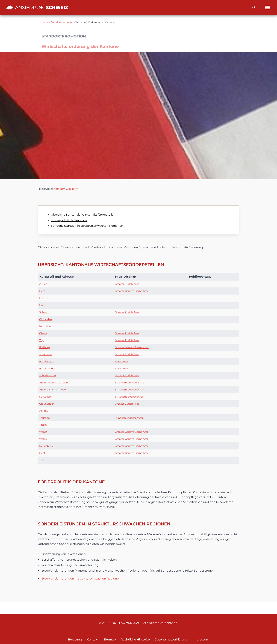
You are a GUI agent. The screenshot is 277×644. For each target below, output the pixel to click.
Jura (42, 460)
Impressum (201, 639)
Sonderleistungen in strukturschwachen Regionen (87, 226)
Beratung (75, 639)
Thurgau (44, 418)
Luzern (43, 298)
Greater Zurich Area (127, 284)
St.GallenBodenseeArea (129, 383)
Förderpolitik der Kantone (69, 220)
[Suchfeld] (254, 8)
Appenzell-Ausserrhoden (54, 383)
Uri (41, 305)
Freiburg (45, 347)
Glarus (43, 333)
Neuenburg (46, 446)
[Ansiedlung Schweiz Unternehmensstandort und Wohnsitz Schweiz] (37, 7)
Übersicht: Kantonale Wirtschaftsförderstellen (83, 215)
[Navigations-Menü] (268, 8)
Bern (42, 291)
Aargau (44, 411)
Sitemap (110, 639)
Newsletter (151, 608)
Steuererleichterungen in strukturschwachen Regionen (81, 579)
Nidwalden (46, 326)
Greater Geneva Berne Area (132, 291)
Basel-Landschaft (50, 369)
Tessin (43, 425)
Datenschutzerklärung (171, 639)
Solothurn (45, 354)
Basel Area (121, 361)
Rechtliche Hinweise (135, 639)
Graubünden (47, 404)
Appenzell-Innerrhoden (53, 390)
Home (45, 22)
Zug (42, 340)
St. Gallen (45, 397)
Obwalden (45, 319)
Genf (42, 453)
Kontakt (124, 608)
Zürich (43, 284)
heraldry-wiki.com (66, 189)
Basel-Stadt (46, 361)
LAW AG (130, 623)
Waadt (43, 432)
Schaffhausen (48, 375)
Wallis (43, 439)
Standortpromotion (62, 22)
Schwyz (44, 312)
